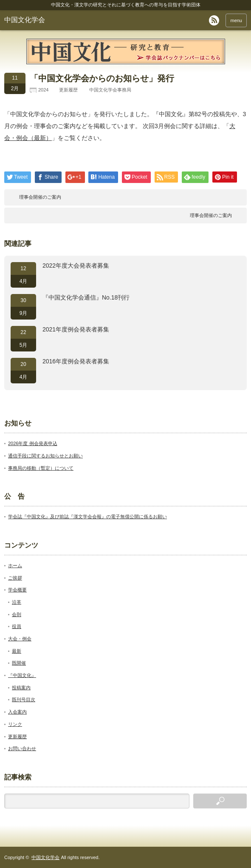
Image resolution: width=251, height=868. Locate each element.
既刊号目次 (24, 700)
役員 (17, 626)
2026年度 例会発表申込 (33, 443)
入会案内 (17, 712)
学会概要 (17, 590)
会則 (17, 614)
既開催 (19, 663)
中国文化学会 (25, 20)
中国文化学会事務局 (110, 90)
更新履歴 (68, 90)
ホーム (15, 565)
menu (236, 20)
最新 (17, 651)
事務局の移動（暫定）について (41, 468)
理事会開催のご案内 (40, 197)
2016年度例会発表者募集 (76, 361)
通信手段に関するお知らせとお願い (45, 456)
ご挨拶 (15, 578)
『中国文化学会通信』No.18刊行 (86, 297)
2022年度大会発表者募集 (76, 266)
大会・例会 (20, 639)
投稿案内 (21, 688)
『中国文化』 (22, 675)
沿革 (17, 602)
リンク (15, 724)
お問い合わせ (22, 748)
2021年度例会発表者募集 (76, 329)
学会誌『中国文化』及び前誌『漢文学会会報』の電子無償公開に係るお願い (87, 517)
